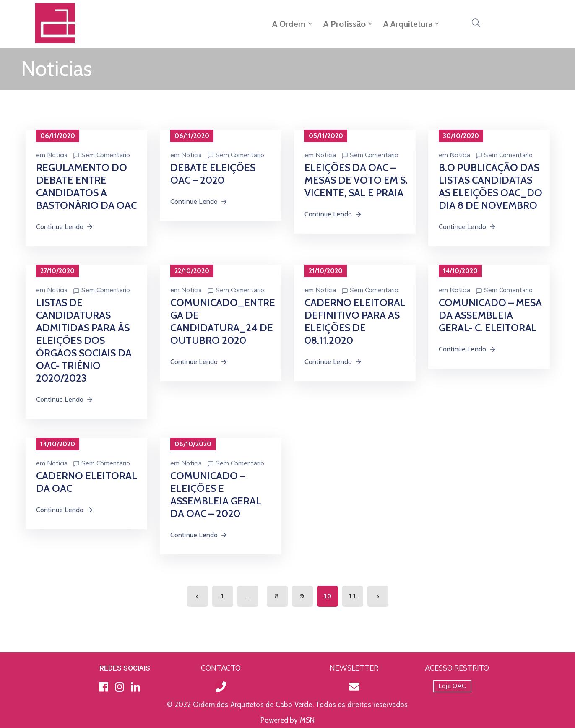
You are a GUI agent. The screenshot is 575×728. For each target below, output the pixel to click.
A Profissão (349, 24)
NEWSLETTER (354, 668)
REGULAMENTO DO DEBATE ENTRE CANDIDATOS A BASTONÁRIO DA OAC (86, 186)
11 (352, 596)
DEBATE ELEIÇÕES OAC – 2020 (213, 174)
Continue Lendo (65, 227)
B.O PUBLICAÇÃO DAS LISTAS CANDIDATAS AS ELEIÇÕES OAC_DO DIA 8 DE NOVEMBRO (490, 186)
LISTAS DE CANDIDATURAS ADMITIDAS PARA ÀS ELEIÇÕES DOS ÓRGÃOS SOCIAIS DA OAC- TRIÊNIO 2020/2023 (84, 340)
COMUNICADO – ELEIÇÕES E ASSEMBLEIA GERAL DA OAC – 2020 (216, 495)
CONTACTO (221, 668)
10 (327, 596)
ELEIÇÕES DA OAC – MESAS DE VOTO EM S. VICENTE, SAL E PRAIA (356, 180)
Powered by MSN (288, 720)
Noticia (57, 155)
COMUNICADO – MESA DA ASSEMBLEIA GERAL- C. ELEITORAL (490, 315)
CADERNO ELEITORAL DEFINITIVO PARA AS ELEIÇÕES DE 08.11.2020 (355, 321)
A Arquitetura (412, 24)
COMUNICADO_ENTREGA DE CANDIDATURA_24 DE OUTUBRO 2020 (223, 321)
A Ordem (293, 24)
